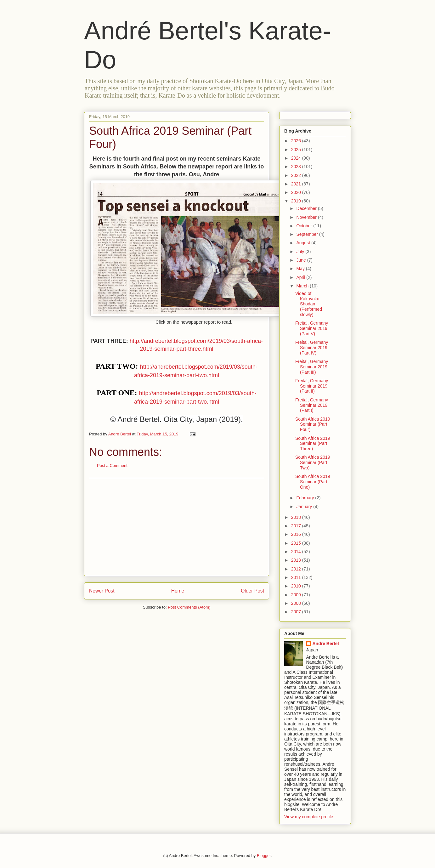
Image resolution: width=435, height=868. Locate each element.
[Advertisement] (177, 527)
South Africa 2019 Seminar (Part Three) (313, 444)
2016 (297, 534)
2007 (297, 612)
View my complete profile (309, 817)
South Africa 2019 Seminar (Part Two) (313, 462)
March (303, 286)
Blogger (264, 856)
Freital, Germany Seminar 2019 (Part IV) (312, 348)
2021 (297, 184)
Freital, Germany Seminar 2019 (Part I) (312, 405)
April (301, 277)
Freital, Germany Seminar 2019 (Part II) (312, 386)
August (304, 243)
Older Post (252, 591)
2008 (297, 603)
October (305, 226)
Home (178, 591)
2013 (297, 560)
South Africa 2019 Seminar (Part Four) (313, 424)
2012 (297, 569)
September (308, 234)
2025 (297, 150)
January (305, 507)
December (307, 208)
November (307, 217)
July (301, 252)
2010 (297, 586)
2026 (297, 141)
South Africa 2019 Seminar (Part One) (313, 482)
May (301, 269)
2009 (297, 595)
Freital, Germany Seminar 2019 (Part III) (312, 367)
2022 (297, 175)
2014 (297, 552)
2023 (297, 167)
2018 (297, 517)
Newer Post (102, 591)
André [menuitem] (127, 419)
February (306, 498)
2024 (297, 158)
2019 (297, 201)
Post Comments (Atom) (189, 607)
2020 (297, 192)
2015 (297, 543)
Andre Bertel (326, 644)
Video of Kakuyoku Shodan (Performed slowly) (309, 304)
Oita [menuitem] (171, 419)
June (302, 260)
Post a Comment (112, 465)
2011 (297, 577)
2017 (297, 526)
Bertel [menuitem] (150, 419)
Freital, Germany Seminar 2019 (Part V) (312, 328)
